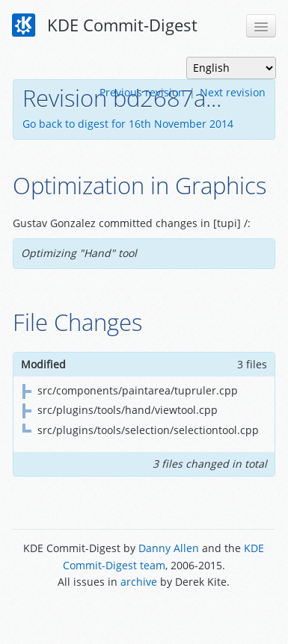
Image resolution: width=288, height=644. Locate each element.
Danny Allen (169, 548)
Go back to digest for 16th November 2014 (128, 124)
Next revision (233, 92)
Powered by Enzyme (144, 616)
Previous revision (142, 92)
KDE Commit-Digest (105, 25)
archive (139, 582)
